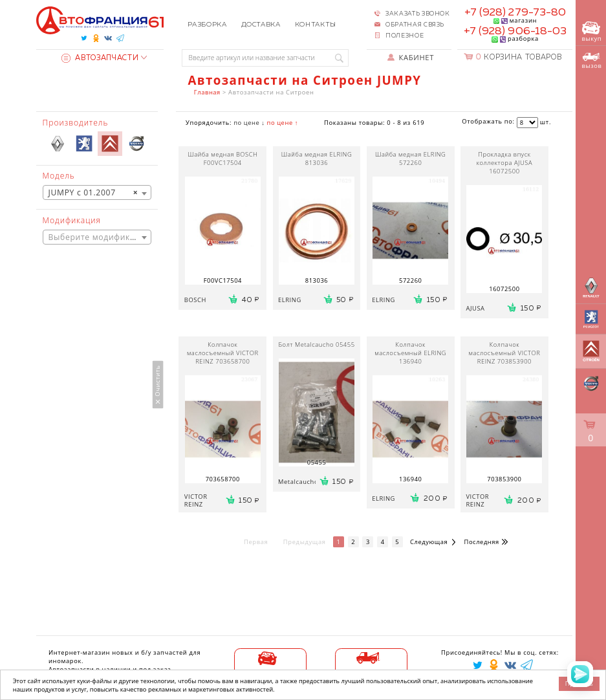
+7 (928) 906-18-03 (515, 31)
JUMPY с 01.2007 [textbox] (93, 193)
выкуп (592, 32)
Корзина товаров (519, 57)
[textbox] (97, 237)
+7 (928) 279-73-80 (515, 13)
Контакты (316, 25)
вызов (592, 61)
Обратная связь (415, 25)
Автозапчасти (100, 58)
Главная (207, 92)
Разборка (207, 25)
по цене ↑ (283, 123)
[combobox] (97, 192)
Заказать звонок (418, 14)
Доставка (261, 25)
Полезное (405, 36)
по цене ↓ (249, 123)
